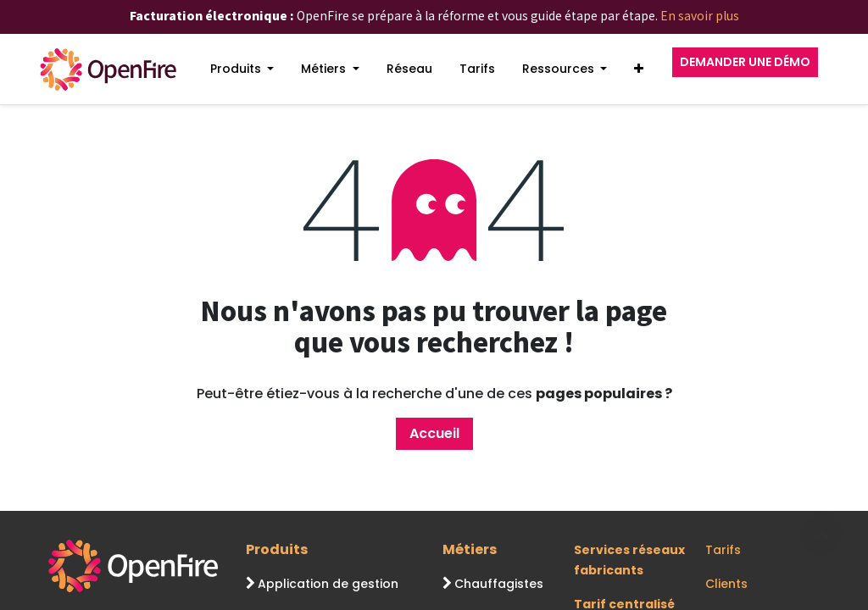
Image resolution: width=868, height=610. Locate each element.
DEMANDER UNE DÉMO (745, 62)
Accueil (434, 433)
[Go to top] (821, 535)
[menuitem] (242, 69)
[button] (639, 69)
